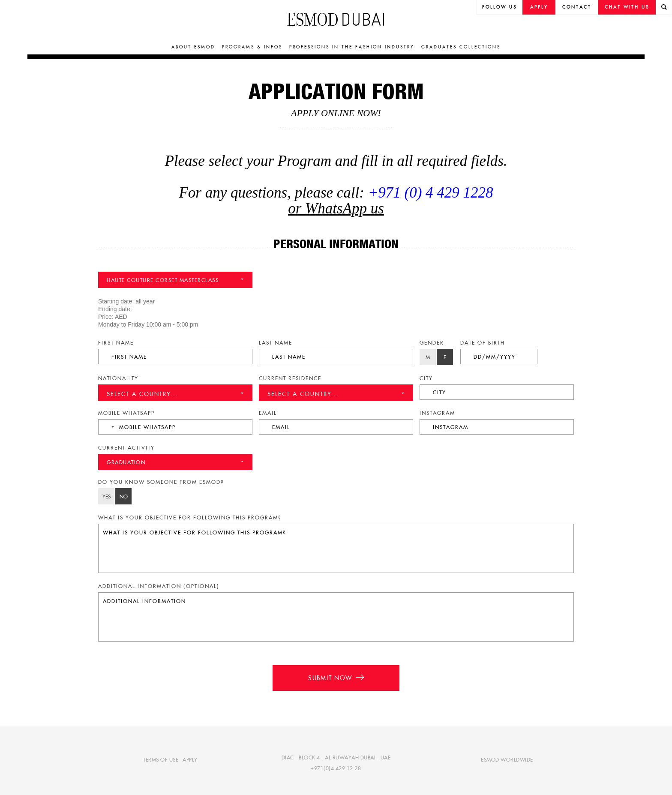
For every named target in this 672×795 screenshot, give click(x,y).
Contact (577, 7)
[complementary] (579, 731)
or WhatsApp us (336, 208)
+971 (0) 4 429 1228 (431, 193)
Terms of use (161, 759)
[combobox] (108, 427)
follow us (499, 7)
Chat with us (627, 7)
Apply (539, 7)
